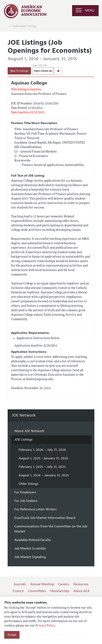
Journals (20, 584)
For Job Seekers (26, 501)
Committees (37, 591)
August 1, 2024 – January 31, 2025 (44, 475)
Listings (23, 440)
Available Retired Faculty (33, 540)
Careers (64, 584)
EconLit (18, 591)
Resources (81, 584)
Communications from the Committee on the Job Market (51, 529)
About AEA (81, 591)
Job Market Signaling (30, 557)
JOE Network (24, 415)
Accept (12, 635)
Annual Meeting (42, 584)
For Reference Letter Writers (36, 509)
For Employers (25, 492)
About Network (29, 431)
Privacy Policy (45, 626)
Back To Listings (19, 71)
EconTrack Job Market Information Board (45, 518)
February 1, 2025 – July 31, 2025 (42, 467)
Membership (60, 591)
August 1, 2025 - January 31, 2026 (43, 458)
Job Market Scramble (30, 548)
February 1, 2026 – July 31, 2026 (42, 450)
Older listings (29, 484)
